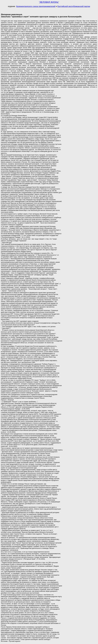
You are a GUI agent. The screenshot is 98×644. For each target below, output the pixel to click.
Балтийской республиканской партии (74, 6)
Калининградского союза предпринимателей (36, 6)
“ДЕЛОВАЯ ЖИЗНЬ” (49, 2)
